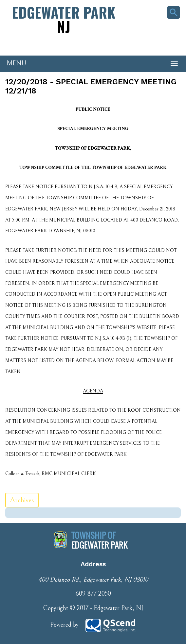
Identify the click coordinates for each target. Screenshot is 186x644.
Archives (22, 500)
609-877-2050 (93, 594)
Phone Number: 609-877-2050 (36, 44)
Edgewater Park (64, 19)
